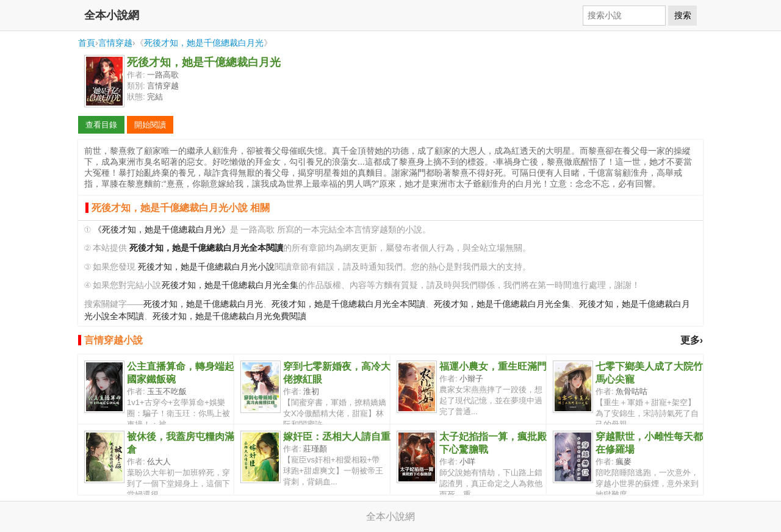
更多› (692, 340)
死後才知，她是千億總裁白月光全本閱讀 (348, 304)
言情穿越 (115, 43)
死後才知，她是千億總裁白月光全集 (230, 285)
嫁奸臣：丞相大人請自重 (337, 437)
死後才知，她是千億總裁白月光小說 (206, 267)
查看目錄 (101, 125)
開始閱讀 (150, 125)
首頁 (87, 43)
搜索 (683, 15)
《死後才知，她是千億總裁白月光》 (162, 230)
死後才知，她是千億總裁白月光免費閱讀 (229, 316)
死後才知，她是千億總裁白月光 (204, 43)
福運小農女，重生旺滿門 (493, 366)
